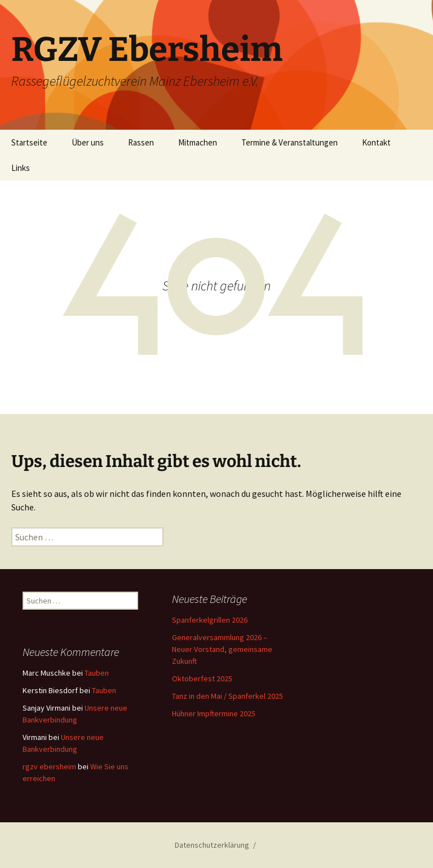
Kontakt (376, 142)
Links (21, 168)
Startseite (29, 142)
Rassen (141, 142)
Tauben (97, 673)
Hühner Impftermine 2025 (214, 713)
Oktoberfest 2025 (202, 678)
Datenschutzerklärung (212, 845)
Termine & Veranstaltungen (290, 142)
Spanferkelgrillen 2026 (210, 620)
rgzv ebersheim (49, 766)
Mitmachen (198, 142)
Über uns (88, 142)
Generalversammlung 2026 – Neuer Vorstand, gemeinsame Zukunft (222, 649)
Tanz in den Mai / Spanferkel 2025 (227, 696)
